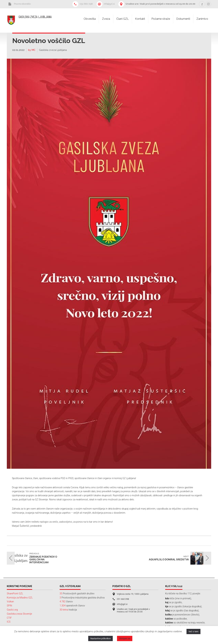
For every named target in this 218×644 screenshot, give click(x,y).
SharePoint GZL (15, 594)
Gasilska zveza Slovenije (19, 614)
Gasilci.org (12, 610)
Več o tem (193, 632)
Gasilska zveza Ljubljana (53, 50)
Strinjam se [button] (125, 638)
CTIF (9, 618)
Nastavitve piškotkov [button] (100, 638)
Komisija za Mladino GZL (20, 598)
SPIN (9, 606)
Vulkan (10, 601)
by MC (32, 50)
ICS (9, 622)
